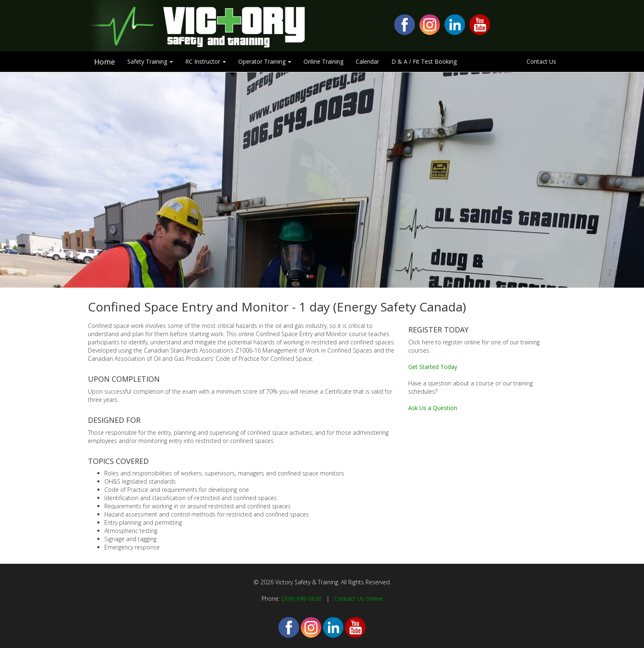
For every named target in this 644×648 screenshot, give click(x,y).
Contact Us (541, 61)
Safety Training (150, 61)
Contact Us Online (358, 598)
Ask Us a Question (433, 408)
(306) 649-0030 (301, 598)
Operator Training (265, 61)
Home (105, 62)
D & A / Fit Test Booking (424, 61)
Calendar (367, 61)
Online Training (323, 61)
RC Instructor (206, 61)
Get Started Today (433, 367)
